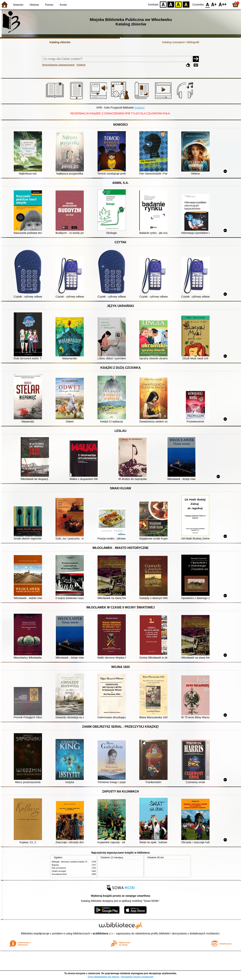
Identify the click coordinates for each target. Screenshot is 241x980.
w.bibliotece (102, 933)
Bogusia (55, 865)
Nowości (18, 5)
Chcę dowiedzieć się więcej (103, 977)
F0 (207, 4)
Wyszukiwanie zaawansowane (58, 65)
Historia (34, 5)
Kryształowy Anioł (59, 874)
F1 (214, 4)
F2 (223, 4)
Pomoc (49, 5)
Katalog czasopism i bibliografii (181, 42)
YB (178, 4)
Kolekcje (81, 65)
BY (186, 4)
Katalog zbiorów (60, 42)
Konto (63, 5)
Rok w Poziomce (59, 868)
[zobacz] (140, 108)
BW (171, 4)
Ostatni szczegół (59, 871)
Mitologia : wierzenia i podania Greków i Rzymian (72, 862)
